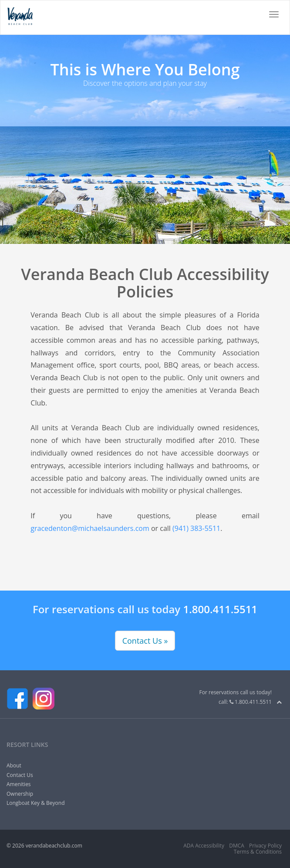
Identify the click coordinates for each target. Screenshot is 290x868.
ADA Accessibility (204, 846)
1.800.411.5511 (220, 609)
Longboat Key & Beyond (35, 803)
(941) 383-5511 (196, 528)
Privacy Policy (265, 846)
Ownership (20, 794)
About (14, 765)
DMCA (237, 846)
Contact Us (20, 775)
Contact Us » (145, 641)
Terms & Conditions (258, 852)
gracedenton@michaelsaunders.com (90, 528)
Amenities (19, 784)
